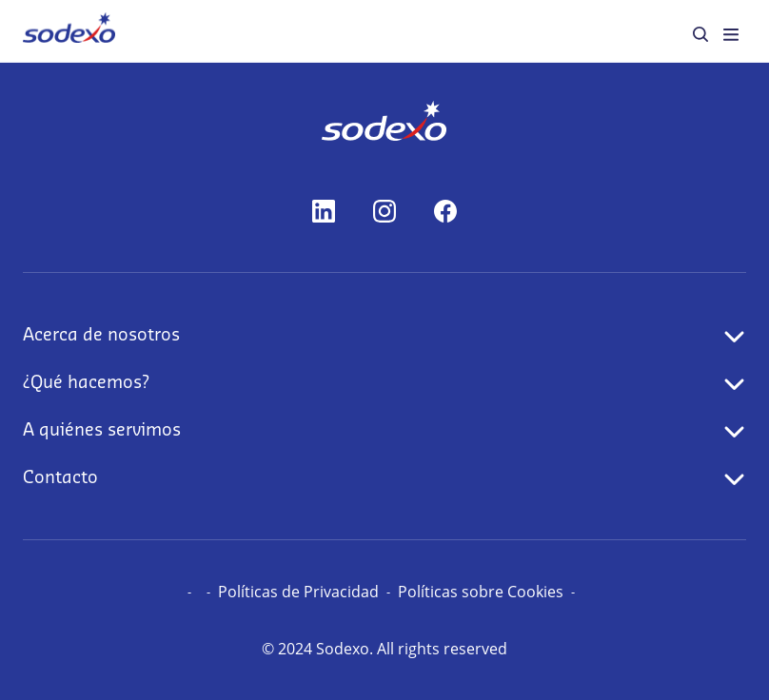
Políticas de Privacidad (298, 592)
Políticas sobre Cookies (481, 592)
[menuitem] (69, 31)
